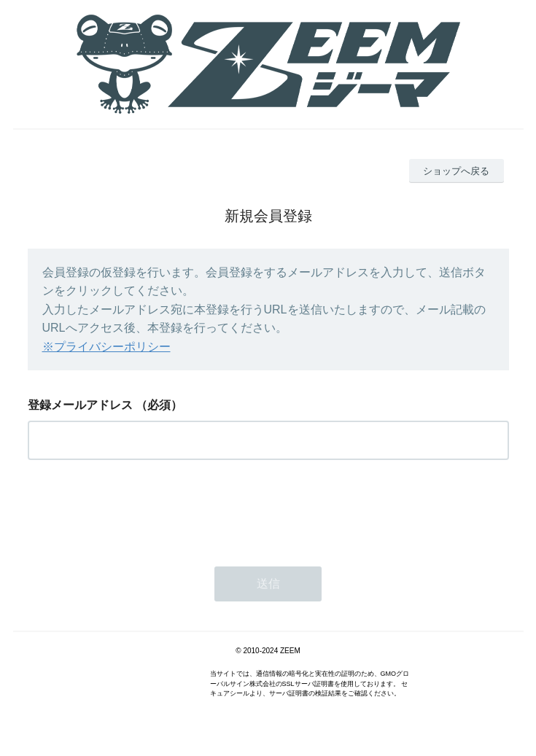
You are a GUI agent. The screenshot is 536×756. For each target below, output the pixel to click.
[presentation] (139, 509)
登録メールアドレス (80, 405)
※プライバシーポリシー (106, 347)
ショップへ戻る (456, 171)
